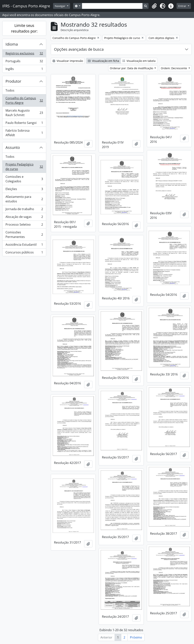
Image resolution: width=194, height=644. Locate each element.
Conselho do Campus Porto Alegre (24, 100)
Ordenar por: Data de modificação (132, 68)
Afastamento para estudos (24, 199)
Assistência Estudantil (24, 245)
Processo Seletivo (24, 225)
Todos (10, 90)
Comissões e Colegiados (24, 179)
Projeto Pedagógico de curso (24, 167)
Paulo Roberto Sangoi (24, 124)
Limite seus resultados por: (24, 28)
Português (24, 62)
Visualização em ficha (104, 61)
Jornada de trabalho (24, 210)
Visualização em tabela (139, 61)
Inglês (24, 70)
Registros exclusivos (24, 54)
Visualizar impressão (68, 61)
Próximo (136, 637)
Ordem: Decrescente (174, 68)
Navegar (60, 6)
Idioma (12, 44)
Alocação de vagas (24, 218)
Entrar (183, 6)
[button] (154, 6)
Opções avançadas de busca (79, 49)
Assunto (13, 147)
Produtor (13, 81)
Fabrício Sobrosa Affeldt (24, 133)
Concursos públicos (24, 253)
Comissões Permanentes (24, 235)
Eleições (24, 190)
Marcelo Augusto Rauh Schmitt (24, 113)
